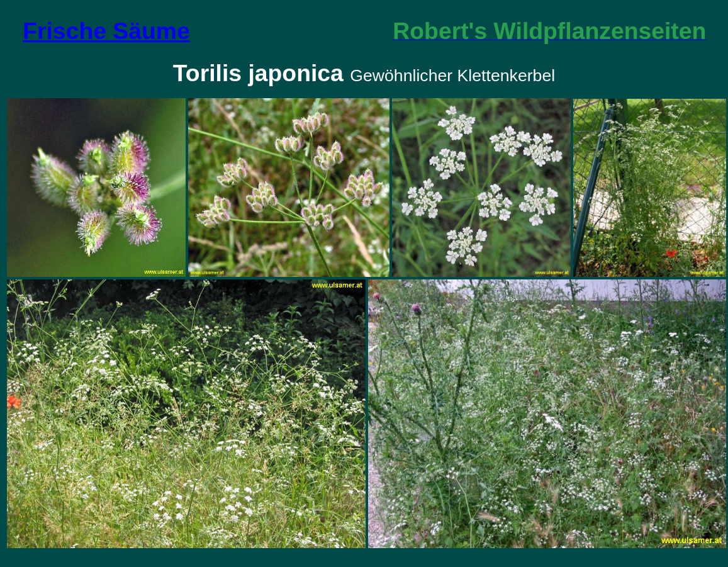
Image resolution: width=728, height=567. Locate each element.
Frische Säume (106, 31)
